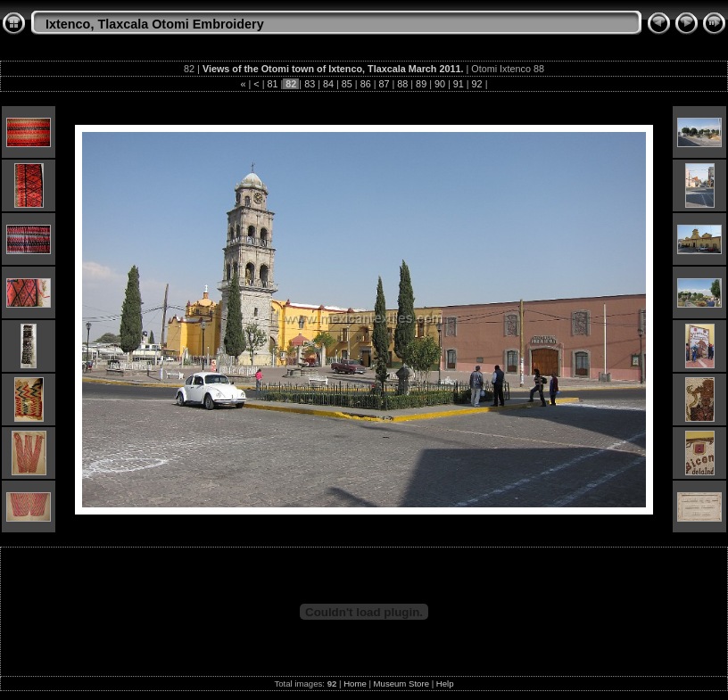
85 (347, 84)
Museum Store (401, 684)
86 (366, 84)
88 (402, 84)
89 (421, 84)
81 (273, 84)
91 (459, 84)
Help (445, 684)
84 (328, 84)
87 (384, 84)
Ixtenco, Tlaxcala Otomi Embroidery (155, 24)
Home (355, 684)
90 (440, 84)
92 (477, 84)
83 (310, 84)
